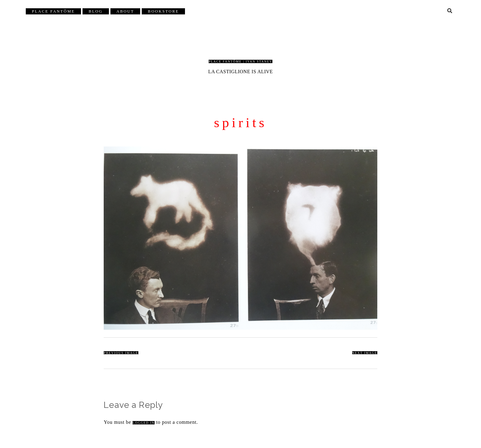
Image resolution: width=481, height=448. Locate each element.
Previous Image (121, 353)
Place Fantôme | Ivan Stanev (240, 61)
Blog (96, 11)
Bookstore (163, 11)
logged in (144, 423)
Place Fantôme (53, 11)
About (125, 11)
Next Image (365, 353)
